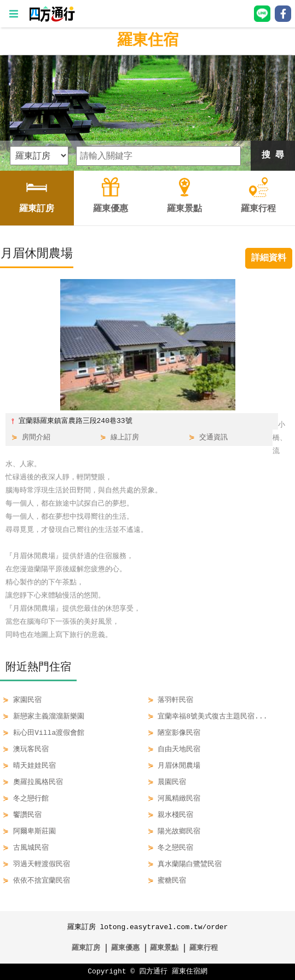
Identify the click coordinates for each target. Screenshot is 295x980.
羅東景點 (164, 948)
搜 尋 (273, 155)
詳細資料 (269, 258)
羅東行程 (204, 948)
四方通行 (153, 972)
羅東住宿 (148, 41)
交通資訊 (213, 438)
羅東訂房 (86, 948)
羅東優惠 (125, 948)
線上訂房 (125, 438)
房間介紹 (36, 438)
